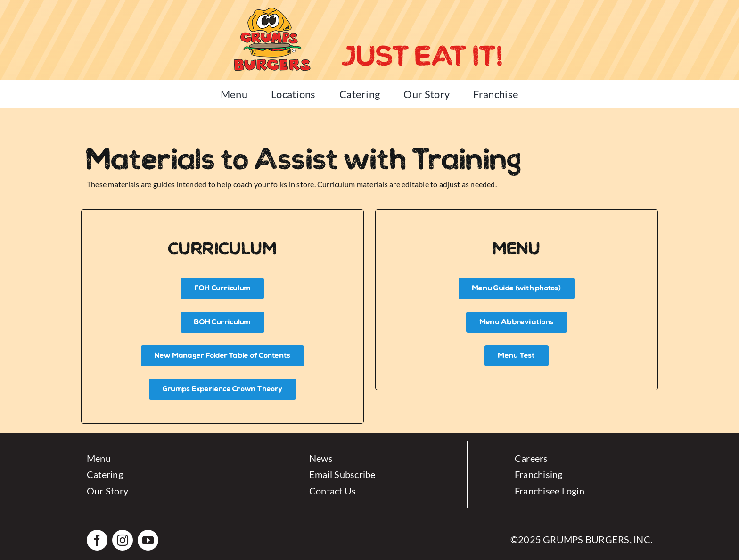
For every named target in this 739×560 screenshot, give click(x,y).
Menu (99, 458)
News (321, 458)
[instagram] (123, 540)
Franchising (539, 474)
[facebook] (97, 540)
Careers (531, 458)
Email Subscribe (342, 474)
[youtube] (148, 540)
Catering (105, 474)
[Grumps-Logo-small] (271, 8)
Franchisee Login (550, 491)
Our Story (107, 491)
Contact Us (333, 491)
